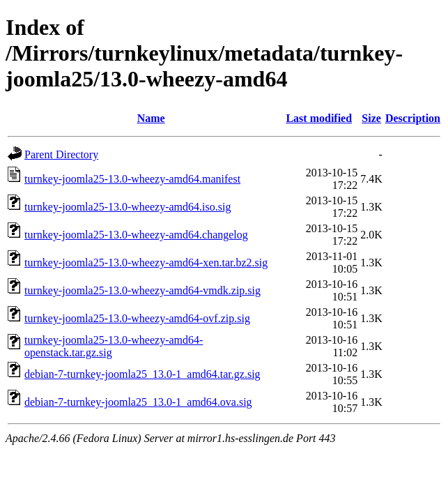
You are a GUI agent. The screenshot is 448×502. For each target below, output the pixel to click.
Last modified (319, 118)
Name (151, 118)
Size (371, 118)
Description (413, 118)
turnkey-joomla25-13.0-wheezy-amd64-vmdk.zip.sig (142, 290)
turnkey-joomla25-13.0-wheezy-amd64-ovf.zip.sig (137, 318)
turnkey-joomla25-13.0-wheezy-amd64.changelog (136, 235)
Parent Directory (61, 154)
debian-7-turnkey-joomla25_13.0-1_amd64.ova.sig (138, 402)
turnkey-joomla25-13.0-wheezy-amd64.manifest (132, 179)
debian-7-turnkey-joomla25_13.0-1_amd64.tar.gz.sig (142, 374)
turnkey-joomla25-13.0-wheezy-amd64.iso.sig (128, 207)
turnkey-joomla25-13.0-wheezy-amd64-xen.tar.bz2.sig (146, 263)
